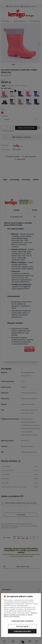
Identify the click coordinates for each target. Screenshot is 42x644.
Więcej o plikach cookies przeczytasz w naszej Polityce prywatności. (20, 615)
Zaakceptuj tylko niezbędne (22, 621)
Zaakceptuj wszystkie (22, 631)
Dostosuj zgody (22, 626)
